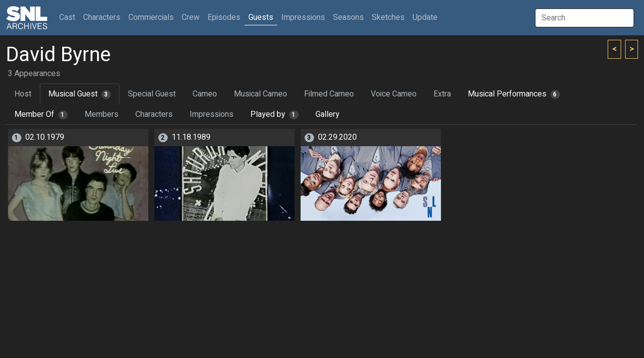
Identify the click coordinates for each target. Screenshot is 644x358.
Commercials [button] (151, 17)
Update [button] (425, 17)
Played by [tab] (274, 114)
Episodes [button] (224, 17)
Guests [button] (261, 17)
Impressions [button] (303, 17)
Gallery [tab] (327, 114)
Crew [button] (191, 17)
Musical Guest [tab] (80, 94)
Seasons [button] (348, 17)
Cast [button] (69, 17)
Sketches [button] (388, 17)
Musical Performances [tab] (514, 94)
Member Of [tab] (41, 114)
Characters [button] (102, 17)
